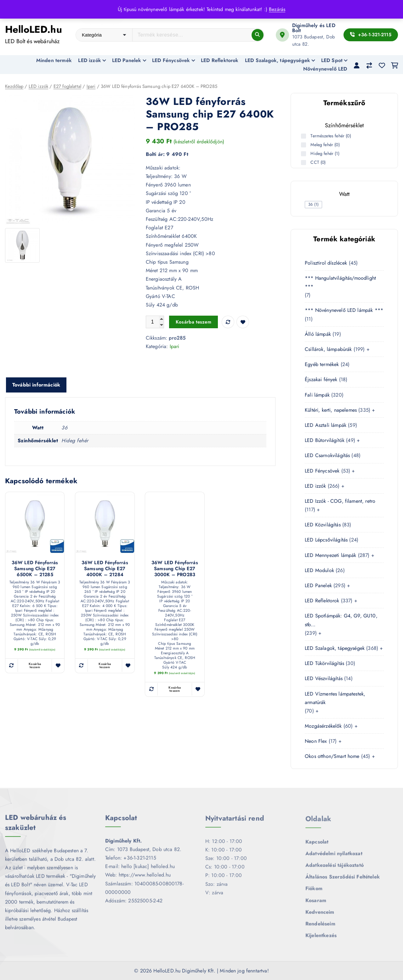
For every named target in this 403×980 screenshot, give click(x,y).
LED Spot (332, 60)
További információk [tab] (36, 385)
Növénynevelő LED (325, 69)
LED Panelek (127, 60)
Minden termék (54, 60)
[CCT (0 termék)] (304, 163)
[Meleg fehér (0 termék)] (304, 145)
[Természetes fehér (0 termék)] (304, 136)
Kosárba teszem (193, 322)
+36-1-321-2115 (371, 35)
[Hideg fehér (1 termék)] (304, 154)
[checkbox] (313, 205)
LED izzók (89, 60)
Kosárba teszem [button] (35, 666)
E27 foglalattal (67, 87)
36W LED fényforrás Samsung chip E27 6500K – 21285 (35, 569)
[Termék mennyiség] (155, 322)
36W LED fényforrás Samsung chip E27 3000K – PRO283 (175, 569)
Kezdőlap (14, 87)
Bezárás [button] (277, 9)
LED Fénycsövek (171, 60)
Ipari (91, 87)
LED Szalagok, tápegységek (278, 60)
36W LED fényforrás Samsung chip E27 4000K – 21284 (105, 569)
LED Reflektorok (220, 60)
